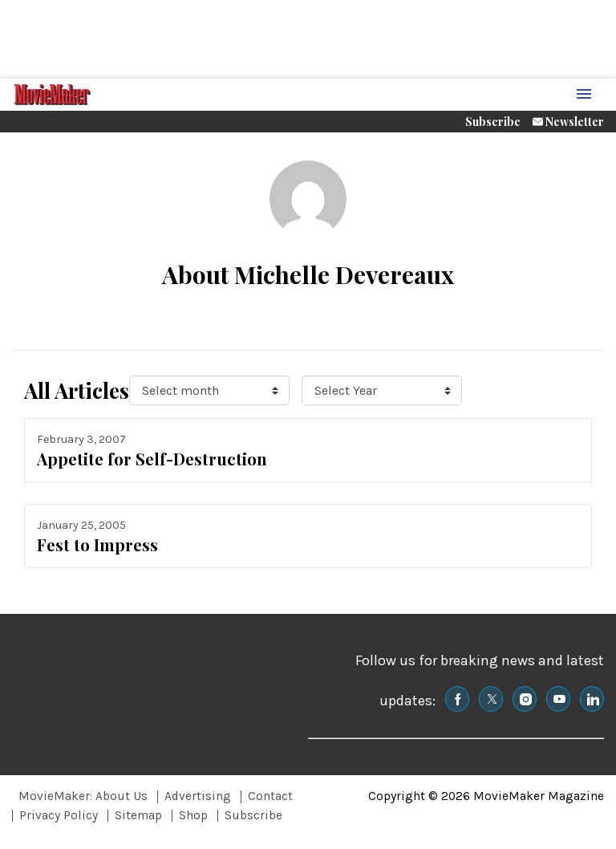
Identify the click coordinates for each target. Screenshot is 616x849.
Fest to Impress (97, 544)
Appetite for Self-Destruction (152, 459)
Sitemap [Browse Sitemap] (138, 815)
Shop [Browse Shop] (193, 815)
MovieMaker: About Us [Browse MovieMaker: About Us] (83, 796)
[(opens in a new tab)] (457, 699)
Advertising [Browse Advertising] (198, 796)
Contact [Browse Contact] (270, 796)
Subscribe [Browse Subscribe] (253, 815)
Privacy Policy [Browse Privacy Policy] (59, 815)
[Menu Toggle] (584, 95)
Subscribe (493, 122)
